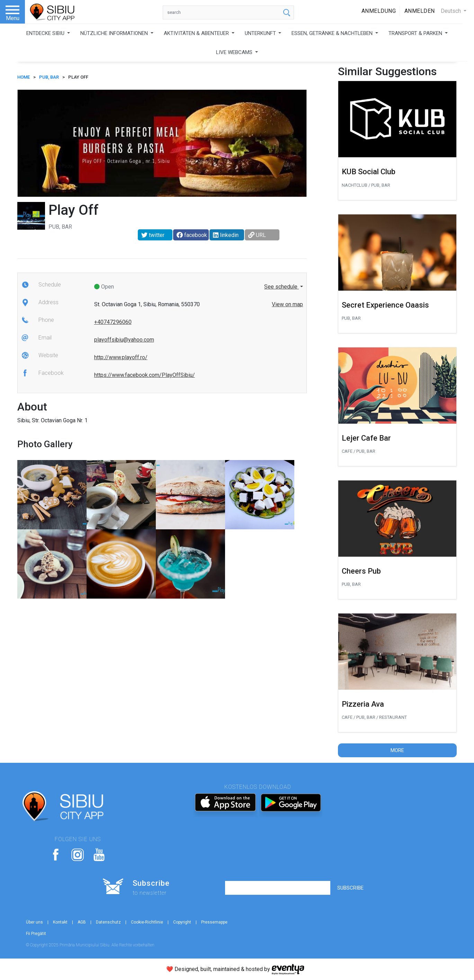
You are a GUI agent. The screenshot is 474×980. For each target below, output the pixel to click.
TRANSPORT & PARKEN (416, 33)
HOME (24, 77)
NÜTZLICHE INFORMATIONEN (115, 33)
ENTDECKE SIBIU (46, 33)
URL (257, 235)
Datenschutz (108, 922)
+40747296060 (113, 322)
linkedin (226, 235)
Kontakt (60, 922)
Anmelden (420, 11)
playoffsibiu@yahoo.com (124, 340)
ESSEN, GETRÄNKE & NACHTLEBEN (333, 33)
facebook (192, 235)
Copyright (182, 922)
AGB (82, 922)
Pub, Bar (49, 77)
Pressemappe (214, 922)
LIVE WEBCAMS (235, 52)
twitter (153, 235)
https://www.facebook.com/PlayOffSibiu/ (145, 375)
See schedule (281, 287)
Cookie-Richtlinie (147, 922)
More (397, 750)
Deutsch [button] (451, 11)
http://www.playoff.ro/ (121, 357)
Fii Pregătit (36, 934)
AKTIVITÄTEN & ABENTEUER (197, 33)
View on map (287, 304)
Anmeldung (379, 11)
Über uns (34, 922)
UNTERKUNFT (261, 33)
